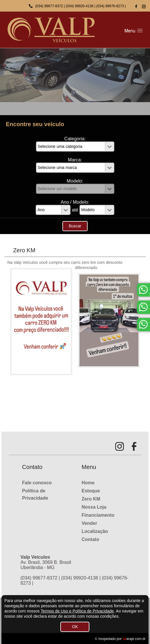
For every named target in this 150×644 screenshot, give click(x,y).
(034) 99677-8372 (49, 6)
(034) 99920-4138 (80, 6)
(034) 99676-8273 (110, 6)
